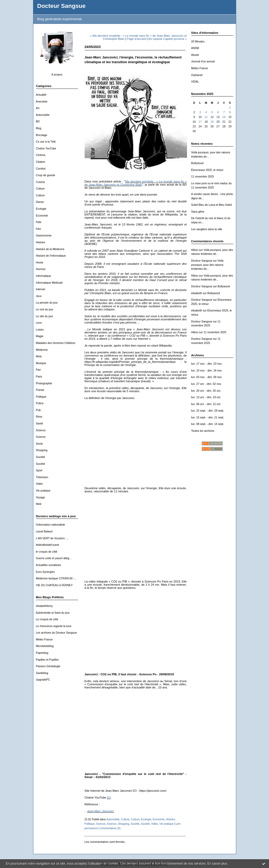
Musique (41, 363)
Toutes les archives (203, 431)
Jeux (39, 296)
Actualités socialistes (49, 565)
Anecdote (42, 102)
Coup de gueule (46, 175)
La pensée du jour (47, 303)
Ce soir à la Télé (46, 142)
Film (39, 229)
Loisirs (40, 330)
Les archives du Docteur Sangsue (56, 633)
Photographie (44, 383)
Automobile (43, 115)
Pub (38, 410)
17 (200, 122)
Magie (40, 336)
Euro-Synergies (45, 572)
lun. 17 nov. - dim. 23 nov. (207, 364)
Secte (40, 444)
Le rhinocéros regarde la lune (54, 626)
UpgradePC (43, 680)
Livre (39, 323)
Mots (39, 356)
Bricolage (42, 135)
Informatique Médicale (49, 283)
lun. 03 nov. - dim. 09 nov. (207, 377)
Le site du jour (45, 316)
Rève (39, 417)
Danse (40, 202)
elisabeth (197, 293)
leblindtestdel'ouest (48, 545)
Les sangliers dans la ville (207, 229)
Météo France (44, 640)
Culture (40, 189)
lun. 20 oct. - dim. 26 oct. (206, 391)
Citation (41, 162)
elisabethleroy (44, 606)
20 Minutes (198, 42)
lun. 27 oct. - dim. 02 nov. (206, 384)
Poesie (40, 390)
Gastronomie (44, 236)
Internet (41, 289)
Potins (40, 403)
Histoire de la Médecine (50, 249)
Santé (40, 424)
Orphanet (197, 75)
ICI (109, 797)
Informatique (44, 276)
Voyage (41, 497)
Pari (38, 370)
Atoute (195, 55)
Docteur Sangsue (61, 6)
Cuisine (41, 182)
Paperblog (42, 653)
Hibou (195, 250)
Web (39, 504)
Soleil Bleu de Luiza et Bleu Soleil (212, 205)
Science (41, 430)
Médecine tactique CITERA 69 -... (56, 578)
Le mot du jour (45, 309)
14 (224, 117)
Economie (42, 216)
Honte (40, 263)
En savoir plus (217, 864)
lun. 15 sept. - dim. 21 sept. (208, 417)
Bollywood (197, 163)
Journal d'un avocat (203, 61)
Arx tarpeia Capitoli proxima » (167, 39)
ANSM (195, 48)
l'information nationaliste (51, 525)
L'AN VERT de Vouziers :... (52, 538)
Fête (39, 222)
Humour (41, 269)
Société (41, 457)
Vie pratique (43, 491)
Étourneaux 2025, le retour (207, 170)
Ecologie (41, 209)
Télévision (42, 477)
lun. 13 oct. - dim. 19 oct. (206, 397)
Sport (39, 470)
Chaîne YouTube (46, 149)
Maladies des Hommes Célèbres (56, 343)
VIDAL (195, 82)
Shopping (42, 450)
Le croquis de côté (47, 619)
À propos (57, 75)
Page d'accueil (136, 39)
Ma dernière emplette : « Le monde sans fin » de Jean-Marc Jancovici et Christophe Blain (136, 183)
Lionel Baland (44, 532)
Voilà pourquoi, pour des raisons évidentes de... (207, 265)
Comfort (41, 169)
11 (206, 117)
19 (212, 122)
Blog (39, 128)
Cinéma (41, 155)
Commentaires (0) (110, 828)
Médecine (42, 350)
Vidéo (39, 484)
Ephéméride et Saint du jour (53, 613)
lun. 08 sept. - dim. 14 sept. (208, 424)
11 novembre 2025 (203, 177)
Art (38, 108)
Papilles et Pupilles (47, 660)
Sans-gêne (198, 212)
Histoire (41, 242)
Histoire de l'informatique (51, 256)
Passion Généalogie (48, 666)
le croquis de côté (47, 552)
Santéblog (42, 673)
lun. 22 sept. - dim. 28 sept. (208, 411)
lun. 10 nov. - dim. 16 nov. (207, 371)
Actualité (41, 95)
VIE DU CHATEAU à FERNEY (54, 585)
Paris (39, 377)
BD (38, 122)
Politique (41, 397)
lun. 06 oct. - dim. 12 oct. (206, 404)
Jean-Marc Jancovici (100, 811)
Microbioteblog (45, 646)
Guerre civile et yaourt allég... (54, 558)
